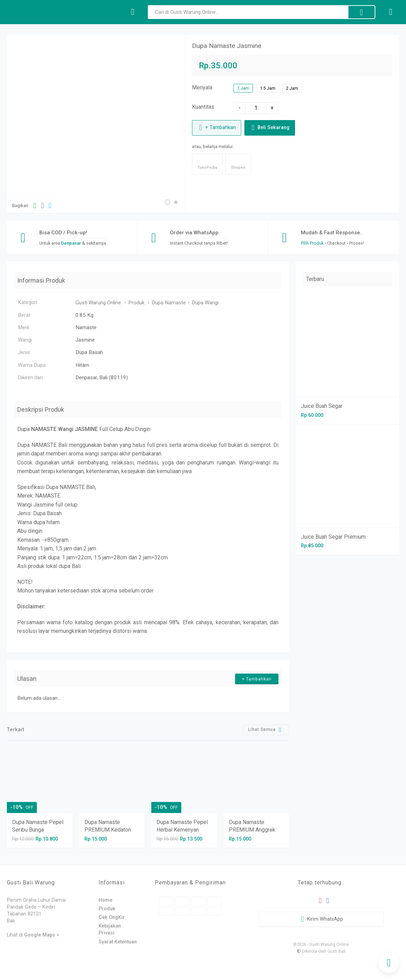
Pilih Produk (312, 243)
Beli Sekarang (270, 128)
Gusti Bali (337, 951)
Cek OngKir (112, 917)
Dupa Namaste (169, 303)
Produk (107, 909)
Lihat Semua (266, 730)
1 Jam (243, 88)
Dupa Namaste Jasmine (227, 46)
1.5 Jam (268, 88)
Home (105, 900)
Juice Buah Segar (322, 406)
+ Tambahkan (217, 128)
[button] (168, 202)
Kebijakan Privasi (110, 929)
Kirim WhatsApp (321, 919)
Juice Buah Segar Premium (333, 537)
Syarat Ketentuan (118, 942)
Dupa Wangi (205, 303)
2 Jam (292, 88)
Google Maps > (42, 935)
